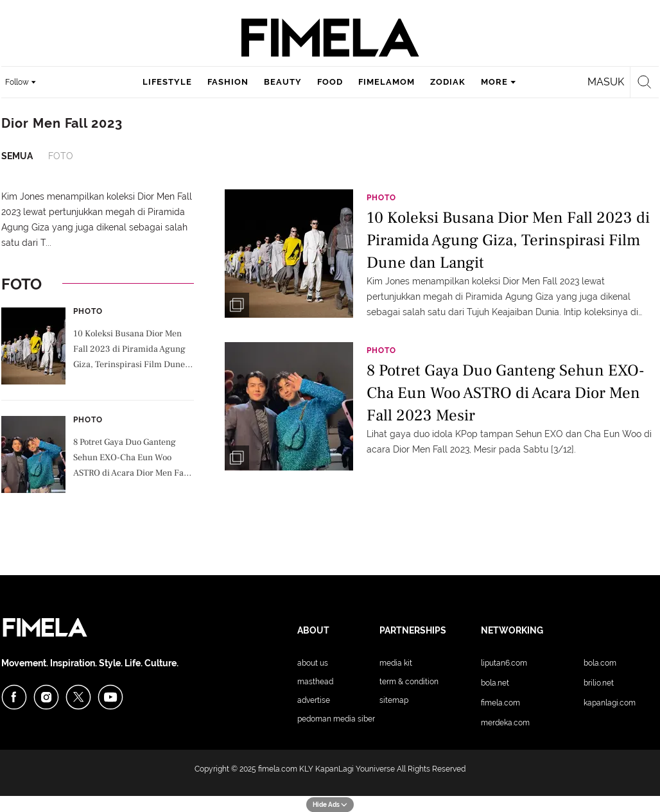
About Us (313, 663)
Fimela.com (500, 703)
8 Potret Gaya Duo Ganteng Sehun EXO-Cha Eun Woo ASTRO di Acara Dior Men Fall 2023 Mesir (131, 459)
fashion (228, 82)
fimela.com (278, 769)
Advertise (314, 700)
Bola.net (495, 683)
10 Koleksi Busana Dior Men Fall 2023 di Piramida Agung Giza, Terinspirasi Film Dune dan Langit (129, 350)
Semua (17, 156)
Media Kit (396, 663)
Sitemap (394, 700)
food (330, 82)
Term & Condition (409, 682)
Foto (61, 156)
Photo (88, 311)
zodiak (448, 82)
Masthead (315, 682)
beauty (283, 82)
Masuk (606, 82)
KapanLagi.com (610, 703)
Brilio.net (599, 683)
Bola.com (600, 663)
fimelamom (386, 82)
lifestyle (167, 82)
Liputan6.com (504, 663)
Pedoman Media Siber (336, 719)
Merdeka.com (505, 723)
